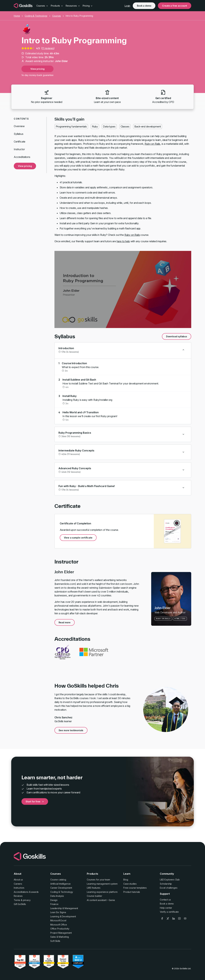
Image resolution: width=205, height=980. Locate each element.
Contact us (165, 900)
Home (17, 16)
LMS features (94, 888)
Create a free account (175, 6)
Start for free (35, 801)
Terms (17, 900)
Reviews (18, 896)
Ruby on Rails (152, 144)
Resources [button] (73, 6)
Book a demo (144, 6)
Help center (166, 908)
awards (35, 892)
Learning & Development (63, 916)
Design (54, 900)
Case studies (130, 884)
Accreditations (22, 157)
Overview (19, 126)
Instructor (19, 149)
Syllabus (19, 134)
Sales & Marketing (60, 937)
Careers (18, 884)
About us (18, 880)
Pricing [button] (88, 6)
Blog (126, 880)
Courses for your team (98, 880)
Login (127, 6)
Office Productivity (60, 929)
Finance (54, 904)
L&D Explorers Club (170, 880)
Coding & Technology (36, 16)
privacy (27, 900)
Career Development (61, 888)
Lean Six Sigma (58, 912)
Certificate (20, 142)
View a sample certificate (78, 538)
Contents (21, 119)
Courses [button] (42, 6)
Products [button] (57, 6)
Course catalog (58, 880)
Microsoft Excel (58, 920)
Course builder (94, 896)
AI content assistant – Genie (101, 900)
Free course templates (135, 888)
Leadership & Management (64, 908)
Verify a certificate (169, 912)
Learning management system (102, 884)
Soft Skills (55, 941)
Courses (57, 16)
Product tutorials (132, 892)
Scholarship (166, 884)
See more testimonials (71, 730)
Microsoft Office (59, 925)
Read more (65, 622)
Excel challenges (169, 888)
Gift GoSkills (20, 904)
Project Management (61, 933)
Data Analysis (57, 896)
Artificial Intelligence (60, 884)
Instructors (19, 888)
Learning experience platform (102, 892)
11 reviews (48, 48)
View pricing (37, 69)
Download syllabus (177, 336)
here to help (123, 241)
